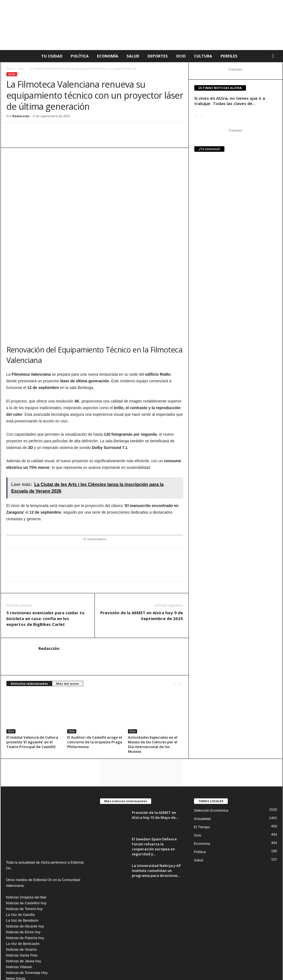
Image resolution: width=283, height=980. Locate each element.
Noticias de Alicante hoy (25, 862)
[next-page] (181, 619)
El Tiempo (202, 762)
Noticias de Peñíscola (23, 925)
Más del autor (68, 619)
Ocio (181, 56)
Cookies (192, 961)
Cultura (203, 56)
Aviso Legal (151, 961)
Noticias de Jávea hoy (24, 896)
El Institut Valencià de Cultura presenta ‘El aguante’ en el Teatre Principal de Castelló (32, 677)
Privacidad (172, 961)
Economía (108, 56)
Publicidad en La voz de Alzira (225, 961)
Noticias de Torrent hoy (24, 844)
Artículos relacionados (29, 619)
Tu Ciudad (52, 56)
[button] (274, 56)
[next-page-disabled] (202, 115)
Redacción (21, 116)
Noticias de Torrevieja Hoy (27, 908)
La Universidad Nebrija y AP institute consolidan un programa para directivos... (156, 806)
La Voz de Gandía (20, 850)
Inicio (10, 69)
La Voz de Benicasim (23, 879)
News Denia (16, 914)
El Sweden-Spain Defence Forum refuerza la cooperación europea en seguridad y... (154, 782)
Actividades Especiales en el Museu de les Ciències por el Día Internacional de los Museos (153, 680)
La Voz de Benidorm (22, 856)
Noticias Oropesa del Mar (26, 833)
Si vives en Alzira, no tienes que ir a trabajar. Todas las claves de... (230, 101)
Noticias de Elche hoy (23, 867)
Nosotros (259, 961)
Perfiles (229, 56)
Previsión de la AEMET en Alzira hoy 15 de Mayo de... (155, 750)
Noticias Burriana (20, 920)
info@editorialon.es (44, 937)
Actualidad (202, 754)
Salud (133, 56)
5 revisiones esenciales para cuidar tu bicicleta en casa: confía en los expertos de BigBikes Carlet (45, 554)
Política (80, 56)
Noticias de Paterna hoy (25, 873)
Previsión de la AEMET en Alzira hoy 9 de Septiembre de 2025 (142, 551)
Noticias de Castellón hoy (26, 838)
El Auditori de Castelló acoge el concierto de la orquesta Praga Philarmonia (95, 677)
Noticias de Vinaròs (22, 885)
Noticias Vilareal (19, 902)
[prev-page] (175, 619)
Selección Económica (211, 746)
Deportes (158, 56)
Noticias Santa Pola (22, 891)
